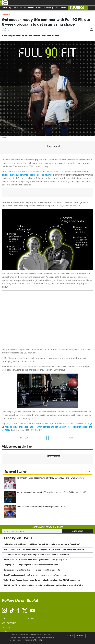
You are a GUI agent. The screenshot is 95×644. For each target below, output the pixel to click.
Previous (24, 438)
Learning (49, 8)
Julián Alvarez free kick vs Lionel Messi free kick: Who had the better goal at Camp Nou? (42, 544)
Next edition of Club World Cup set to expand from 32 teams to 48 (32, 570)
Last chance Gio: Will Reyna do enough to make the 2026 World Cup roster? (36, 555)
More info (38, 640)
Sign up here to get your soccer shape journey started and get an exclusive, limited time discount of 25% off (47, 427)
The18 (4, 138)
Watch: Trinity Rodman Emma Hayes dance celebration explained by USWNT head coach (42, 580)
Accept (70, 636)
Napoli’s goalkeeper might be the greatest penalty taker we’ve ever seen (35, 575)
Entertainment (27, 8)
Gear (57, 8)
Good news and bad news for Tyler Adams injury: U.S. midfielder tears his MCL (52, 492)
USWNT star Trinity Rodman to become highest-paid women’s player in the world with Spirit (43, 585)
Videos (39, 8)
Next (71, 438)
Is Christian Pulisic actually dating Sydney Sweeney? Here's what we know (51, 478)
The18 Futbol (78, 8)
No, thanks (80, 636)
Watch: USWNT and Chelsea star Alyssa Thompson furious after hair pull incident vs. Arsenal (44, 549)
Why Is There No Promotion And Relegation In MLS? (41, 507)
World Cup (7, 8)
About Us (29, 618)
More (64, 8)
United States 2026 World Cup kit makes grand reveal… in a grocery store (35, 560)
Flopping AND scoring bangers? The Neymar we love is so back (31, 565)
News (16, 8)
